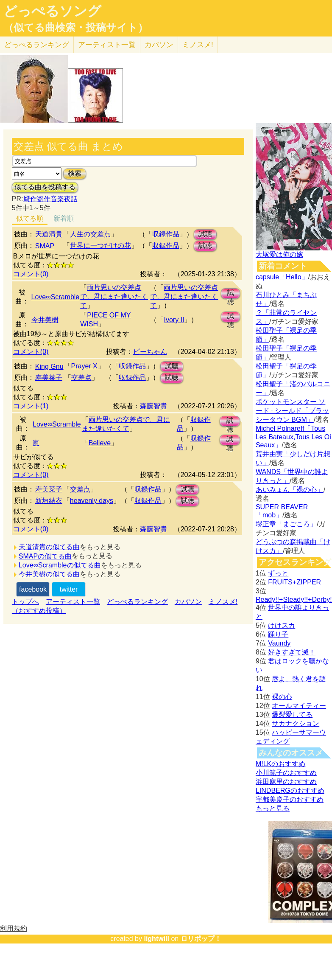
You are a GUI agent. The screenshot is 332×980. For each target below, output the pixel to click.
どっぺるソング (52, 11)
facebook (33, 589)
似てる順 (30, 218)
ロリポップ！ (201, 939)
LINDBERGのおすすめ (290, 790)
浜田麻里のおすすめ (286, 782)
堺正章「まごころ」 (286, 524)
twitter (69, 589)
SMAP (45, 246)
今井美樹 (45, 320)
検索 (75, 173)
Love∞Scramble (56, 297)
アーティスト (107, 45)
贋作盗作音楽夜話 (50, 199)
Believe (100, 443)
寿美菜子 (49, 378)
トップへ (25, 602)
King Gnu (49, 366)
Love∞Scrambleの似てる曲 (60, 565)
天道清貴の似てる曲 (49, 547)
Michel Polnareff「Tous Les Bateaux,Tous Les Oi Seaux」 (293, 437)
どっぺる (37, 45)
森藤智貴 (153, 406)
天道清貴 (49, 234)
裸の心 (282, 697)
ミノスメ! (198, 45)
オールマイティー (299, 706)
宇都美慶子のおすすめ (290, 799)
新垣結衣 (49, 501)
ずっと (278, 573)
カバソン (159, 45)
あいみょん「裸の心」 (290, 490)
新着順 (64, 218)
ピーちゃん (150, 352)
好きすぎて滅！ (292, 652)
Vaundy (279, 643)
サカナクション (296, 723)
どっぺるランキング (137, 602)
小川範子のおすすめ (286, 773)
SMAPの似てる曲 (45, 556)
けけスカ (282, 625)
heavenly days (92, 501)
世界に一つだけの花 (100, 246)
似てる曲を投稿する (45, 187)
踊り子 (278, 634)
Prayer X (84, 366)
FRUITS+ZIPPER (294, 582)
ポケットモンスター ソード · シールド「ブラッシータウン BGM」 (292, 411)
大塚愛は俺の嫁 (279, 254)
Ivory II (174, 320)
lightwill (156, 939)
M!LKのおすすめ (280, 764)
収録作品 (166, 234)
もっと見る (273, 808)
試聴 (205, 234)
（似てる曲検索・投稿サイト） (76, 28)
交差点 (81, 378)
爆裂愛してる (292, 715)
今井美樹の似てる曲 (49, 574)
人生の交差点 (90, 234)
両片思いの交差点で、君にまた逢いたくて (114, 296)
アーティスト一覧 (73, 602)
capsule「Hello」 (282, 277)
